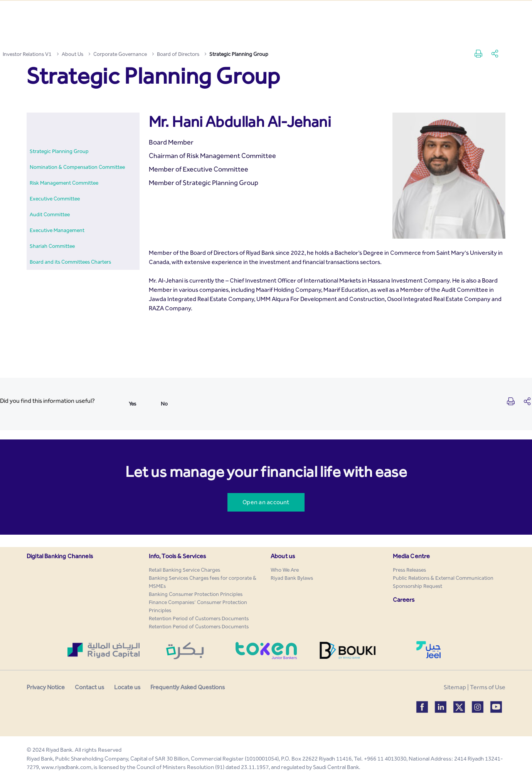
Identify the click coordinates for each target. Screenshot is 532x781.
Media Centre (412, 556)
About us (283, 556)
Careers (404, 600)
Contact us (89, 687)
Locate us (127, 687)
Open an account (266, 502)
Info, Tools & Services (178, 556)
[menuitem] (59, 151)
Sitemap (455, 687)
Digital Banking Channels (60, 556)
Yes (132, 404)
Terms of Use (488, 687)
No (164, 404)
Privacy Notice (46, 687)
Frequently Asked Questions (188, 687)
